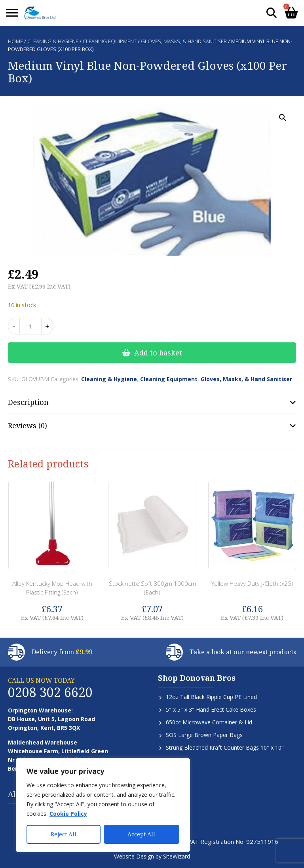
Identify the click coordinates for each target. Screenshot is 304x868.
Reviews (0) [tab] (28, 425)
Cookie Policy (68, 814)
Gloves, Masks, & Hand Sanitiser (184, 41)
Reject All (64, 834)
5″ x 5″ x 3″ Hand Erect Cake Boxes (211, 709)
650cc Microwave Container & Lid (209, 722)
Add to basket (158, 353)
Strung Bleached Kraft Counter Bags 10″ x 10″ (225, 747)
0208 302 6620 (50, 692)
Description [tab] (28, 402)
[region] (103, 805)
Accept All (141, 834)
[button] (283, 118)
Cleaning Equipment (110, 41)
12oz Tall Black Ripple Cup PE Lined (211, 697)
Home (15, 41)
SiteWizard (177, 856)
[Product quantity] (30, 326)
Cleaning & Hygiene (53, 41)
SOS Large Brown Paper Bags (204, 735)
